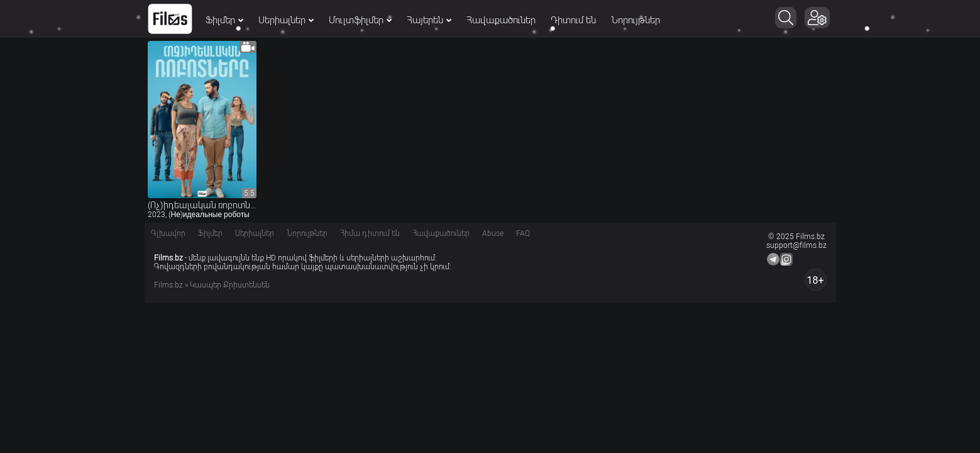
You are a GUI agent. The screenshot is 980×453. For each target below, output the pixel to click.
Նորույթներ (636, 20)
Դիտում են (573, 20)
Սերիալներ (286, 20)
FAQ (523, 233)
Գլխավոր (168, 233)
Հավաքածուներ (501, 20)
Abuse (493, 233)
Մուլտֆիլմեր (360, 20)
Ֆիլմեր (224, 20)
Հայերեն (429, 20)
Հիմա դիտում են (370, 233)
